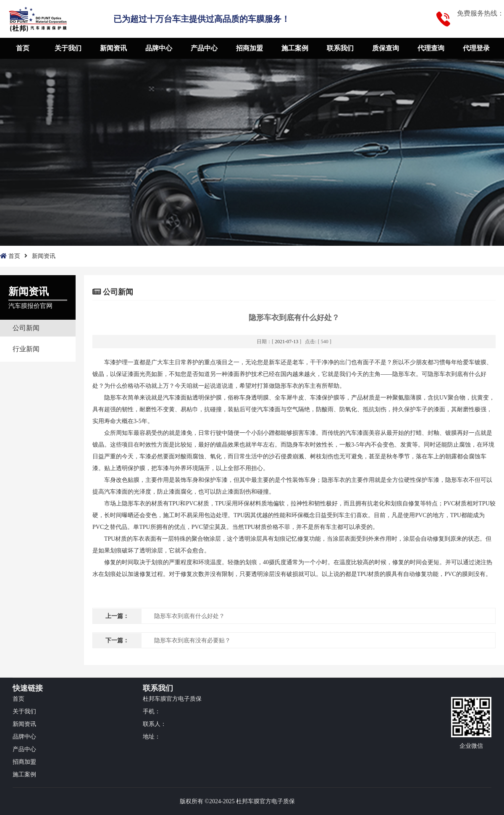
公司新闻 (26, 328)
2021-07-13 (286, 342)
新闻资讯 (113, 48)
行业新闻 (26, 349)
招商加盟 (249, 48)
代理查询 (431, 48)
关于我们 (68, 48)
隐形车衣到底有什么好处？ (189, 616)
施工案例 (295, 48)
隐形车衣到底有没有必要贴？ (192, 640)
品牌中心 (159, 48)
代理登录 (476, 48)
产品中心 (204, 48)
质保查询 (386, 48)
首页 (23, 48)
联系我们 (340, 48)
